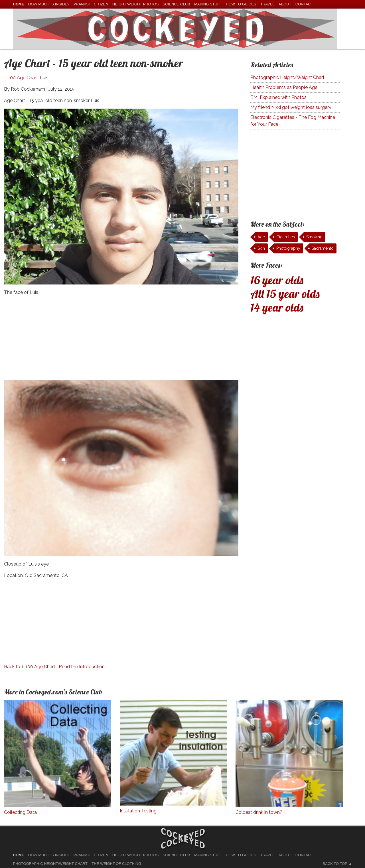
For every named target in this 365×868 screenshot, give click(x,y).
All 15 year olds (285, 294)
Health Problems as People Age (284, 87)
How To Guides (241, 4)
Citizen (101, 4)
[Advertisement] (121, 340)
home (19, 4)
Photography (288, 248)
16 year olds (277, 280)
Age (261, 237)
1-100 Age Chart (21, 78)
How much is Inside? (49, 4)
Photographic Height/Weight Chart (287, 77)
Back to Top (335, 864)
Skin (261, 248)
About (285, 4)
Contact (304, 4)
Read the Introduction (82, 667)
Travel (267, 4)
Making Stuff (208, 4)
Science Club (177, 4)
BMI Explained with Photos (278, 97)
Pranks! (82, 4)
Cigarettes (286, 237)
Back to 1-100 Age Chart (30, 667)
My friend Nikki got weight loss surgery (291, 107)
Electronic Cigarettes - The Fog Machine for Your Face (293, 121)
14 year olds (277, 307)
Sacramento (323, 248)
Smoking (314, 237)
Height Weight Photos (136, 4)
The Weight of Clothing (116, 864)
